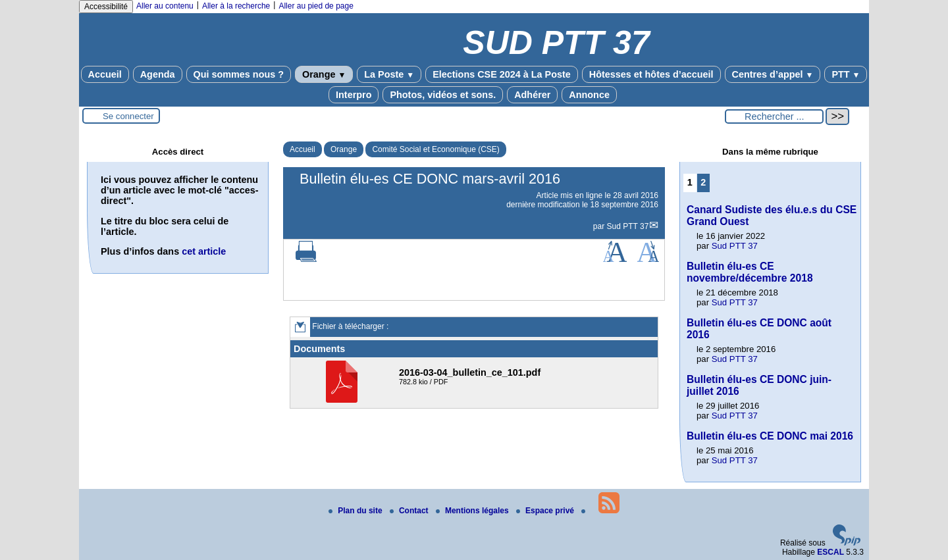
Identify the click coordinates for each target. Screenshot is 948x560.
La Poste (389, 74)
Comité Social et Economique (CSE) (435, 149)
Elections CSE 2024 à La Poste (502, 74)
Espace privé (546, 511)
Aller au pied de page (316, 6)
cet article (204, 251)
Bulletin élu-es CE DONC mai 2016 (770, 436)
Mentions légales (473, 511)
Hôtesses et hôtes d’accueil (651, 74)
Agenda (158, 74)
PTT (846, 74)
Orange (324, 74)
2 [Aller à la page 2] (703, 182)
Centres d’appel (773, 74)
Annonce (589, 95)
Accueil (105, 74)
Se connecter (128, 116)
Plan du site (356, 511)
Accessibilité (106, 7)
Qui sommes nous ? (239, 74)
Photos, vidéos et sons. (443, 95)
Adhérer (532, 95)
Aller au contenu (165, 6)
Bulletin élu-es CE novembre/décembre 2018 (750, 272)
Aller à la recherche (236, 6)
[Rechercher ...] (774, 116)
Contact (410, 511)
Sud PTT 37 (628, 226)
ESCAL (830, 552)
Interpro (354, 95)
